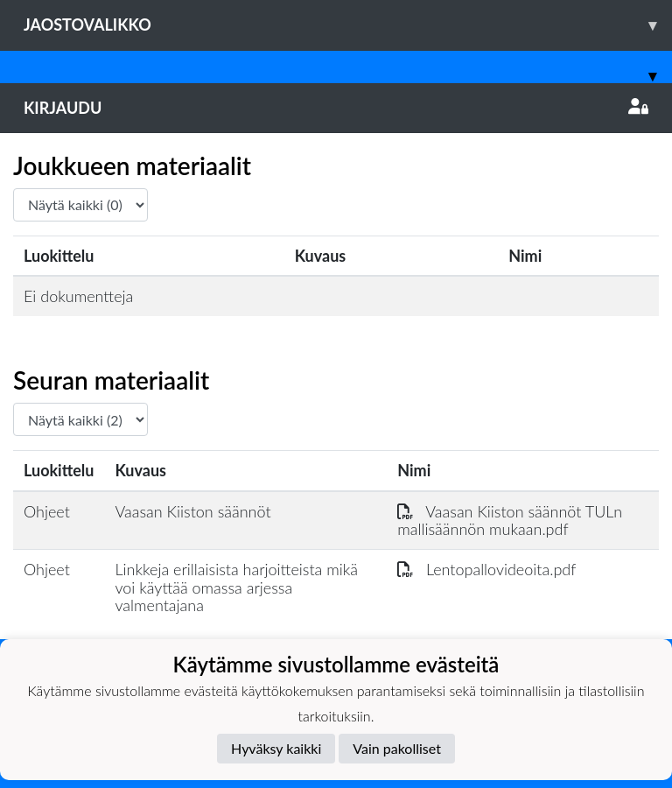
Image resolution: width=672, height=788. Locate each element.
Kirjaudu (336, 108)
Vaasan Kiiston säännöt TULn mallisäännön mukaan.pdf (510, 521)
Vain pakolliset (397, 748)
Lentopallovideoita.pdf (486, 569)
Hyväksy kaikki (276, 748)
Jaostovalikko (348, 25)
